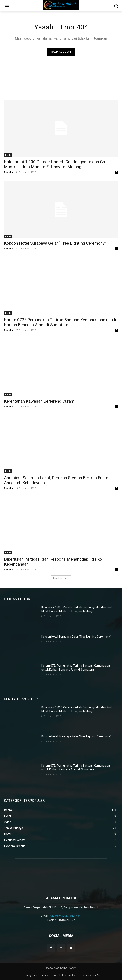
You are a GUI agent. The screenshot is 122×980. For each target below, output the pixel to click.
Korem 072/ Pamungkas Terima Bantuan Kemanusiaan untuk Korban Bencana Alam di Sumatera (60, 322)
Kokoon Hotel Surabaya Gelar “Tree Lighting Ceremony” (55, 243)
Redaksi (9, 172)
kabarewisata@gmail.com (66, 916)
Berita (8, 155)
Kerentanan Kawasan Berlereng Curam (39, 401)
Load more (61, 578)
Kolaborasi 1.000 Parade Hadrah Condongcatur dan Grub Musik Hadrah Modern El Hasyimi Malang (56, 164)
